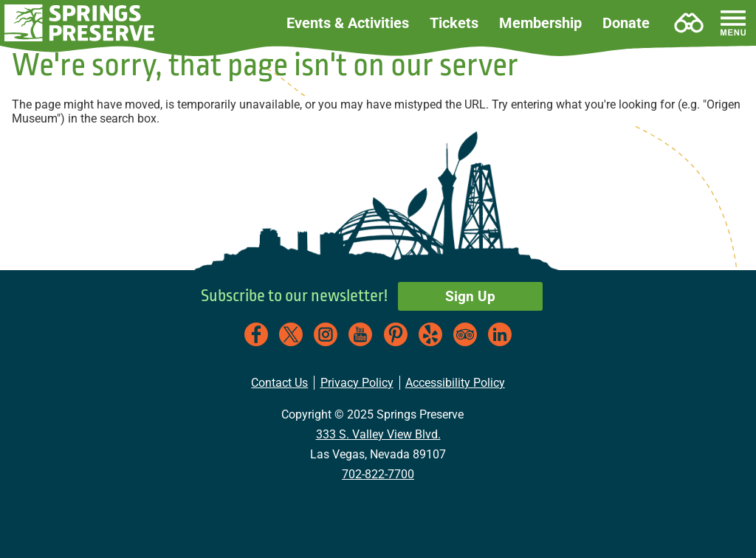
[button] (80, 23)
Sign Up (470, 296)
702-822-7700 (378, 474)
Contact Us (279, 383)
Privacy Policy (357, 383)
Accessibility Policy (455, 383)
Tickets (454, 23)
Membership (540, 23)
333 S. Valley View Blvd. (378, 434)
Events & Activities (348, 23)
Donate (626, 23)
